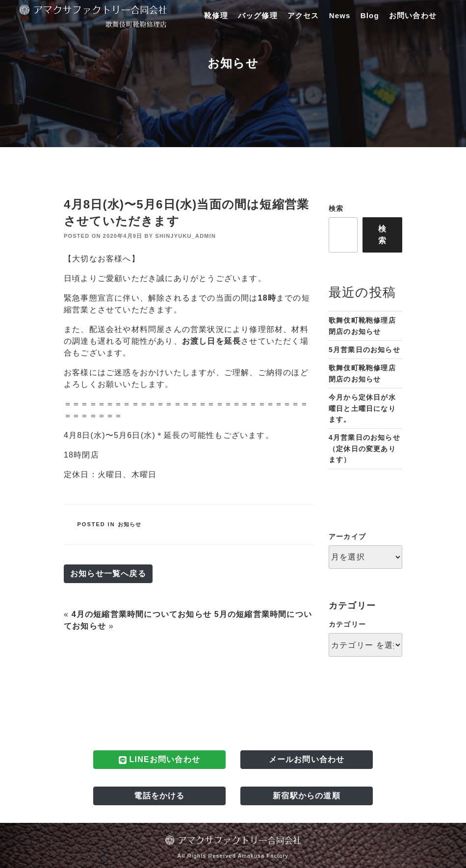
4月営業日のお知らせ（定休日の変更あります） (364, 448)
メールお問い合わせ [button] (307, 759)
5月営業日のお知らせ (364, 350)
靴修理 (216, 15)
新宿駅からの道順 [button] (307, 796)
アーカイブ (347, 536)
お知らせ (130, 524)
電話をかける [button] (159, 796)
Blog (370, 15)
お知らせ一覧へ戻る (108, 574)
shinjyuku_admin (185, 236)
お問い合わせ (413, 15)
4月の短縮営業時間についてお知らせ (142, 614)
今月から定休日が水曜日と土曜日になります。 (362, 408)
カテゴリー (347, 624)
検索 (336, 208)
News (340, 15)
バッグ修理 (258, 15)
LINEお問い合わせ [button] (159, 760)
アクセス (303, 15)
